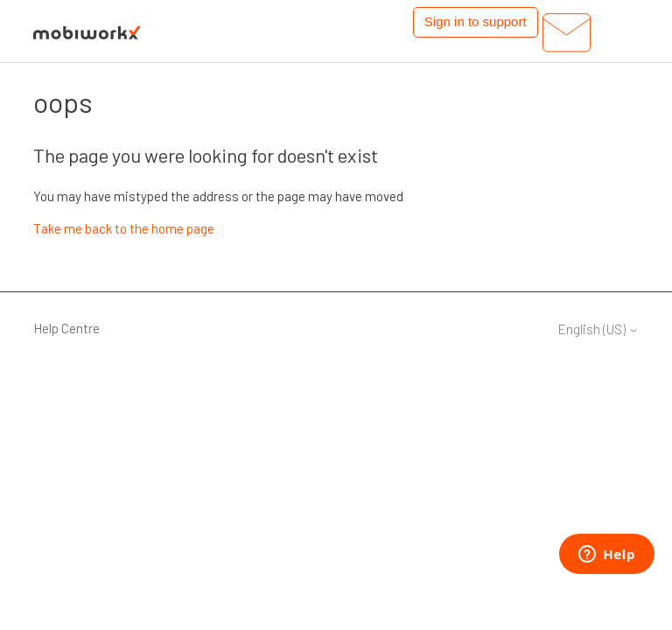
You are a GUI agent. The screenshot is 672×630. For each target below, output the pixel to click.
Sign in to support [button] (476, 21)
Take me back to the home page (124, 228)
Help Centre (66, 328)
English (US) (598, 329)
